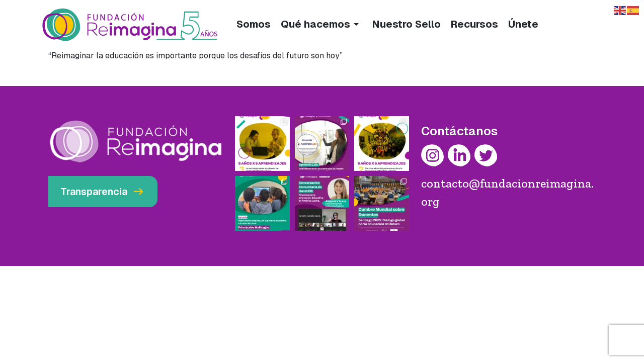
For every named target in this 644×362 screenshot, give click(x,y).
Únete (523, 24)
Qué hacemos (321, 24)
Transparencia (103, 192)
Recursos (474, 24)
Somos (254, 24)
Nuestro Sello (407, 24)
